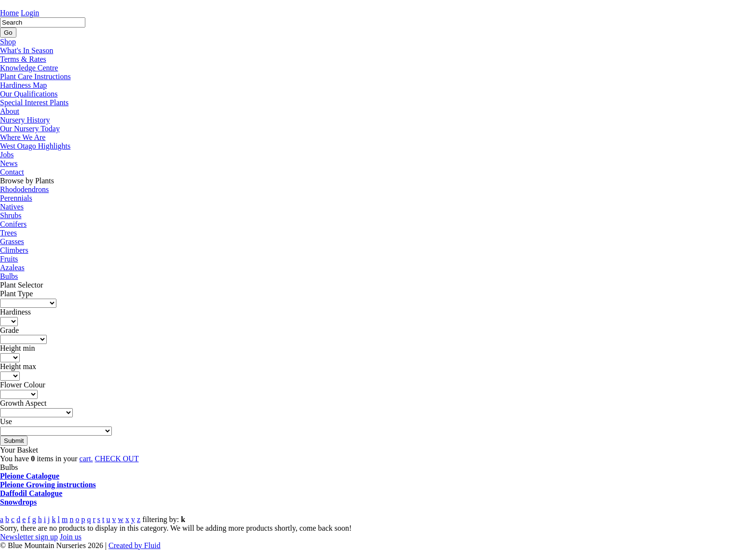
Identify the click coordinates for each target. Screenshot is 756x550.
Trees (8, 233)
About (10, 111)
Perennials (16, 198)
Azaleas (12, 268)
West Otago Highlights (35, 146)
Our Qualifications (29, 94)
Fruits (9, 259)
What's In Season (27, 50)
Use (6, 421)
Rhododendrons (24, 189)
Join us (71, 537)
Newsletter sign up (29, 537)
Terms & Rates (23, 59)
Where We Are (23, 137)
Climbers (14, 250)
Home (9, 13)
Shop (8, 42)
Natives (12, 207)
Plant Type (16, 294)
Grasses (12, 241)
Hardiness (15, 312)
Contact (12, 172)
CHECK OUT (117, 459)
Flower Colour (23, 385)
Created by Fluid (135, 545)
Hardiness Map (23, 85)
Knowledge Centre (29, 68)
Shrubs (11, 215)
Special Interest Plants (34, 103)
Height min (17, 348)
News (9, 163)
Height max (18, 366)
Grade (9, 330)
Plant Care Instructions (35, 76)
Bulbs (9, 276)
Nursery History (25, 120)
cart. (86, 459)
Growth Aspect (23, 403)
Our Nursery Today (30, 129)
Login (30, 13)
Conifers (13, 224)
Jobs (7, 155)
